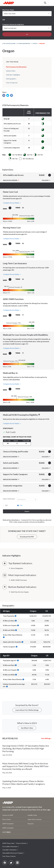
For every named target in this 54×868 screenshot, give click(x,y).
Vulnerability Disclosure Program (13, 853)
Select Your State (10, 14)
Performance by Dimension (16, 67)
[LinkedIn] (17, 863)
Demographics (11, 79)
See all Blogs (46, 738)
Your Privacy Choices (9, 856)
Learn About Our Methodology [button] (27, 710)
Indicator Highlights (13, 75)
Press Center (7, 819)
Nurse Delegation (17, 568)
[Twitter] (11, 863)
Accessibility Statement (10, 846)
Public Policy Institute (35, 819)
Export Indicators (9, 499)
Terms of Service (21, 843)
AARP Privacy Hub (8, 843)
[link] (4, 95)
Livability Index (32, 815)
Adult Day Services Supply (20, 592)
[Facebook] (5, 863)
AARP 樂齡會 (7, 832)
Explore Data (11, 71)
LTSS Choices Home (9, 43)
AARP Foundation (8, 824)
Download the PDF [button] (27, 537)
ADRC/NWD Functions (19, 580)
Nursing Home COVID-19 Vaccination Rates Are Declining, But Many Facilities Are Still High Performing (26, 748)
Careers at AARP (8, 815)
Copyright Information (9, 850)
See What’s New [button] (27, 728)
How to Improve (12, 83)
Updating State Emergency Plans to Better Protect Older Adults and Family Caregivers (24, 783)
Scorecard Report (24, 43)
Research (31, 824)
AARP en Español (8, 828)
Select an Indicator (10, 28)
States (35, 43)
